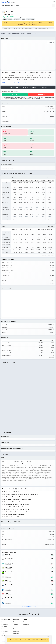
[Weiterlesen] (53, 492)
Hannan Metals (9, 572)
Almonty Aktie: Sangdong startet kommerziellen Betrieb (19, 512)
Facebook (16, 629)
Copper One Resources (11, 585)
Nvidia (7, 580)
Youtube (15, 624)
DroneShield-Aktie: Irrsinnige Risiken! (14, 502)
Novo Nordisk (8, 602)
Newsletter (4, 636)
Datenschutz (5, 629)
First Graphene (9, 567)
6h (14, 489)
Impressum (4, 622)
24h (19, 489)
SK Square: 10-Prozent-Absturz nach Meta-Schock (17, 509)
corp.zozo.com (30, 463)
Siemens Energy (9, 563)
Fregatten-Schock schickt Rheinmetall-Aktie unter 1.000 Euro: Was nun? (22, 494)
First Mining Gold (9, 559)
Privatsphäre (5, 631)
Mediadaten (5, 624)
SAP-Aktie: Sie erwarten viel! (12, 517)
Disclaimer (4, 627)
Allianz (7, 576)
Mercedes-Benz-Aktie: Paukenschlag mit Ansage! (17, 504)
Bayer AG (7, 554)
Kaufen (15, 95)
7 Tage (22, 489)
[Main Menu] (54, 2)
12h (16, 489)
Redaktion (16, 622)
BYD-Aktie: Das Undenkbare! (12, 492)
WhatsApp (16, 633)
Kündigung (26, 624)
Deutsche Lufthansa (10, 598)
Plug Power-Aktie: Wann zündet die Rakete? (16, 514)
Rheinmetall (8, 589)
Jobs (3, 633)
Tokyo (21, 17)
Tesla (6, 593)
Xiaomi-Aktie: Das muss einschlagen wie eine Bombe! (18, 497)
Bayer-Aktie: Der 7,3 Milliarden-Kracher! (15, 507)
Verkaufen (42, 95)
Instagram (16, 631)
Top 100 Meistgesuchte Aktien (29, 606)
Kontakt (25, 622)
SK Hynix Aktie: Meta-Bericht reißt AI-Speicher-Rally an (18, 499)
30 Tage (26, 489)
